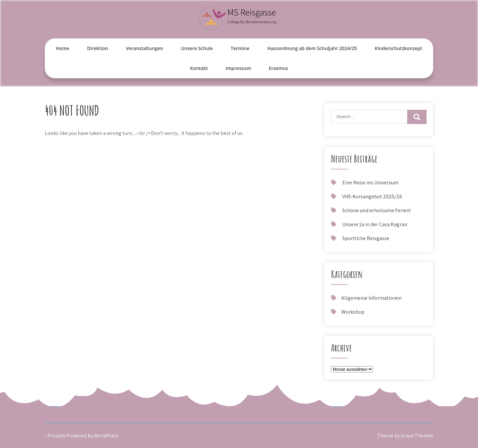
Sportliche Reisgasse (366, 238)
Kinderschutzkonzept (398, 48)
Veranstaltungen (144, 48)
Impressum (238, 68)
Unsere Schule (197, 48)
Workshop (353, 312)
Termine (240, 48)
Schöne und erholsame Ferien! (376, 210)
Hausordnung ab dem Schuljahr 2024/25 (312, 48)
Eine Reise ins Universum (370, 183)
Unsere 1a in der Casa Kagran (375, 224)
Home (63, 48)
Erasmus (279, 68)
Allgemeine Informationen (371, 298)
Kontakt (199, 68)
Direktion (97, 48)
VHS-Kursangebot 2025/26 (372, 196)
